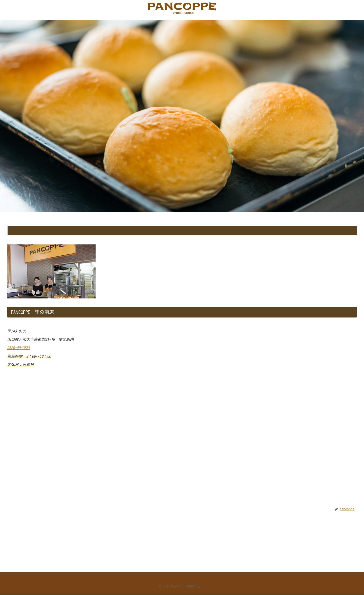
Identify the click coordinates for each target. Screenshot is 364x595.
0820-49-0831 (19, 348)
